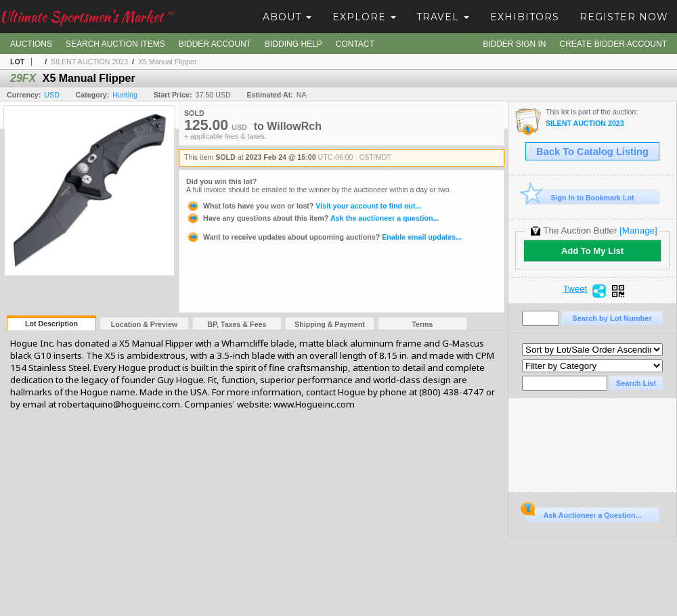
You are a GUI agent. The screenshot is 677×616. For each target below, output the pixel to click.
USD (52, 95)
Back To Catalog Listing (592, 152)
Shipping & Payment (330, 324)
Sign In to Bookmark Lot (580, 197)
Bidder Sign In (514, 44)
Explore (364, 17)
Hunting (125, 95)
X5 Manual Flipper (167, 62)
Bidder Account (215, 44)
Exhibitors (525, 17)
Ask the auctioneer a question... (312, 218)
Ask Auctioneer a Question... (583, 513)
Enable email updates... (324, 237)
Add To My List (592, 251)
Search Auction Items (115, 44)
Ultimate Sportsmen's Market (87, 17)
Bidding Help (293, 44)
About (287, 17)
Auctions (31, 44)
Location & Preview (144, 324)
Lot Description (51, 324)
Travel (443, 17)
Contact (355, 44)
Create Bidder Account (613, 44)
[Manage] (638, 230)
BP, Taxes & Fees (237, 324)
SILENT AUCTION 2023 (89, 62)
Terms (422, 324)
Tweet (575, 289)
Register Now (624, 17)
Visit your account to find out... (304, 206)
